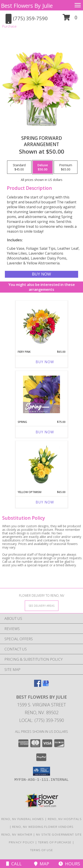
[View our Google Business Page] (46, 685)
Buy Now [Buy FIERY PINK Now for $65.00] (45, 362)
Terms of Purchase (55, 842)
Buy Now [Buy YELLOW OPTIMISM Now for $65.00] (45, 502)
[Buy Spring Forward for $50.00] (41, 274)
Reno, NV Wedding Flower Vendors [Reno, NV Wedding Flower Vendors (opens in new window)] (43, 827)
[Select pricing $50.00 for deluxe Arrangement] (43, 167)
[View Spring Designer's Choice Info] (41, 394)
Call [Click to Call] (14, 864)
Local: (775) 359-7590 (42, 720)
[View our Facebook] (38, 685)
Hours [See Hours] (69, 864)
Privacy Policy (22, 842)
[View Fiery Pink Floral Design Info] (41, 324)
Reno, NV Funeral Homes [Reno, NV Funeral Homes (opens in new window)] (23, 819)
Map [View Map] (42, 864)
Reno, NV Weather (17, 834)
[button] (70, 19)
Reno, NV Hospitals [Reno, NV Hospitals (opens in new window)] (65, 819)
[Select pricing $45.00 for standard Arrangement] (19, 167)
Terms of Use (42, 850)
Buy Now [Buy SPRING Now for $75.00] (45, 432)
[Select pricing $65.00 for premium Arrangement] (66, 167)
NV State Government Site (59, 834)
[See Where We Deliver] (42, 605)
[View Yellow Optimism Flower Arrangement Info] (41, 465)
